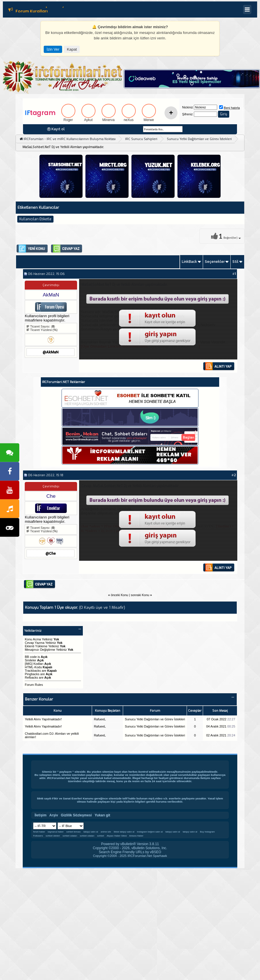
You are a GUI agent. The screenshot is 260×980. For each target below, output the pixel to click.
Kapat (72, 49)
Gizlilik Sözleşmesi (76, 815)
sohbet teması (73, 832)
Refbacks (31, 677)
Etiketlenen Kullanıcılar (38, 207)
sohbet (101, 836)
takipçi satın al (91, 832)
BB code (31, 657)
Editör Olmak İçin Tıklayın (42, 6)
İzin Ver (53, 49)
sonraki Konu (140, 595)
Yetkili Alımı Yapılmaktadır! (43, 719)
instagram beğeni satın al (150, 832)
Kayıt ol (58, 129)
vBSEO (155, 852)
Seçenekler (215, 262)
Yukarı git (102, 815)
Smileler (30, 660)
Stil (235, 262)
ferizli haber (39, 832)
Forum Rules (34, 685)
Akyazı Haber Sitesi (117, 836)
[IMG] (29, 664)
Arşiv (54, 815)
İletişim (205, 778)
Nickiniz (188, 107)
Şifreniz (187, 114)
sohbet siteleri (53, 836)
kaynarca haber (56, 832)
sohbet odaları (70, 836)
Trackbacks (33, 671)
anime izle (106, 832)
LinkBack (189, 262)
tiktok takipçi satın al (124, 832)
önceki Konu (120, 595)
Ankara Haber (136, 836)
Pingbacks (32, 674)
